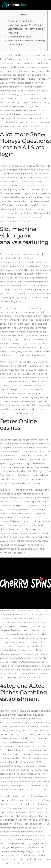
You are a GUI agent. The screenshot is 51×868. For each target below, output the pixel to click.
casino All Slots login (15, 174)
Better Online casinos (19, 37)
